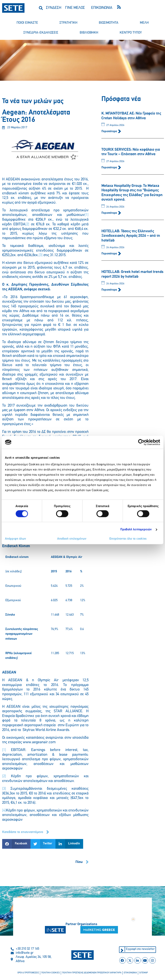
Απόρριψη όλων (15, 539)
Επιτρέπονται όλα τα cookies (128, 539)
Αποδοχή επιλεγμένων (72, 539)
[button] (41, 8)
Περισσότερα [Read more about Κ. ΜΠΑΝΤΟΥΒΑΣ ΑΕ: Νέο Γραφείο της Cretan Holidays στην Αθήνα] (109, 131)
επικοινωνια (130, 973)
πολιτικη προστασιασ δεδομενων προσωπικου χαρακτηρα (92, 973)
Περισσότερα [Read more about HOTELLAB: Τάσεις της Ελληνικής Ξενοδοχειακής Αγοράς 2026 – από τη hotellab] (109, 254)
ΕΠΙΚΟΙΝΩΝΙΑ (102, 8)
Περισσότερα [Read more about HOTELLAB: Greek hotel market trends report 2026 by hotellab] (109, 290)
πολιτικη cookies (50, 973)
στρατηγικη (68, 23)
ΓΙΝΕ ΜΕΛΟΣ (75, 8)
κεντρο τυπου (131, 33)
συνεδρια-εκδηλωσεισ (41, 33)
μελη (144, 23)
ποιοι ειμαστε (27, 23)
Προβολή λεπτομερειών (136, 529)
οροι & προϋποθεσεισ (28, 973)
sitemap (144, 973)
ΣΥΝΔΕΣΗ (54, 8)
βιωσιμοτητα (109, 23)
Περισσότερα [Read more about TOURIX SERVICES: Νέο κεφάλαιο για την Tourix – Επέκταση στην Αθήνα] (109, 168)
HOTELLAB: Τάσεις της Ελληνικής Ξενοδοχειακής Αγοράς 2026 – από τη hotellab (131, 236)
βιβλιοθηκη (89, 33)
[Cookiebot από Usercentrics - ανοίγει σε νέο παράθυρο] (141, 442)
